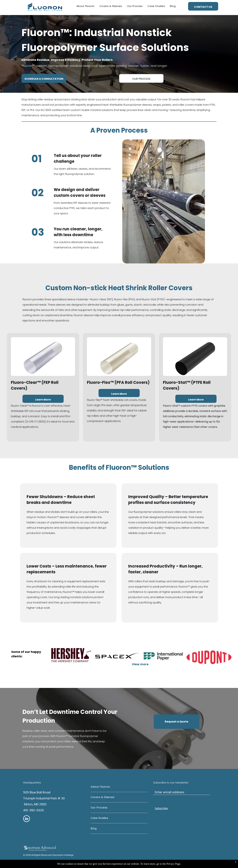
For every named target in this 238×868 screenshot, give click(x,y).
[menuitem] (86, 6)
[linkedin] (27, 819)
